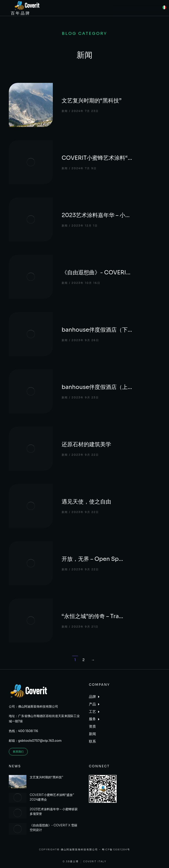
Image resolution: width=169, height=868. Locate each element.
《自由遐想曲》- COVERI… (96, 272)
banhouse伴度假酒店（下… (97, 330)
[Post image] (31, 105)
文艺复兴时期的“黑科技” (92, 101)
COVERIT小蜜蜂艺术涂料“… (97, 158)
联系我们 (18, 752)
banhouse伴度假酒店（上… (97, 387)
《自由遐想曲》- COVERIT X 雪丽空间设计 (53, 828)
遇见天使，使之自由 (86, 502)
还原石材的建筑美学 (86, 444)
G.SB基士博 (71, 861)
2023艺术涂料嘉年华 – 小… (96, 215)
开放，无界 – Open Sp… (92, 559)
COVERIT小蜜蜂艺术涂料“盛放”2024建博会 (52, 797)
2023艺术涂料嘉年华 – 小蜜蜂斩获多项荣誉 (54, 811)
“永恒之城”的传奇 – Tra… (92, 616)
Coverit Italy (95, 861)
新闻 (65, 111)
